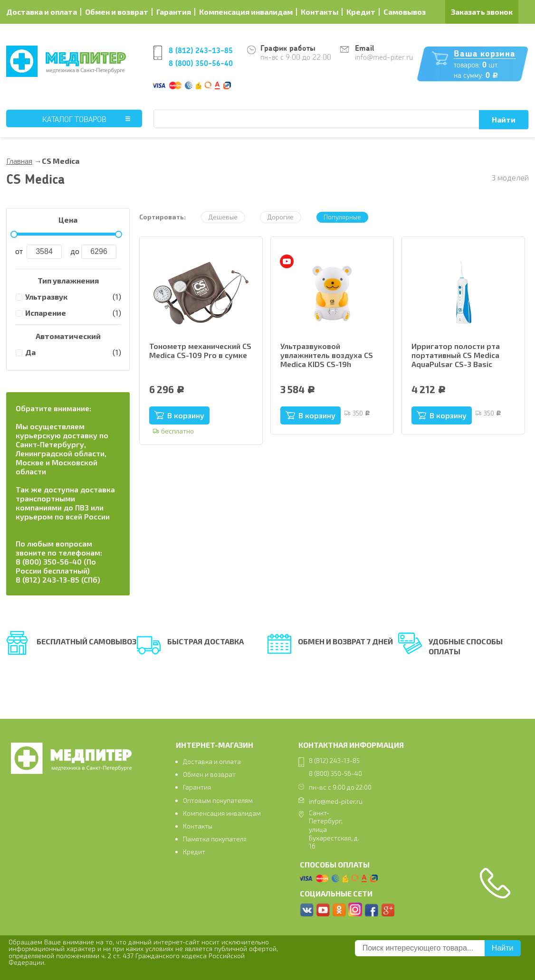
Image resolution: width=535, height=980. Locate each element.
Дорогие (281, 217)
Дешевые (223, 217)
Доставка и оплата (42, 12)
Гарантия (174, 12)
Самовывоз (405, 12)
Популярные (342, 217)
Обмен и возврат (117, 12)
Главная (19, 161)
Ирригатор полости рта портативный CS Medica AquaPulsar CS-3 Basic (456, 355)
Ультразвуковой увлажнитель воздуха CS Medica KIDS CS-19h (327, 355)
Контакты (320, 12)
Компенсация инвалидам (246, 12)
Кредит (361, 12)
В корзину (186, 415)
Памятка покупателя (215, 839)
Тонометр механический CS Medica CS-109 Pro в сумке (200, 350)
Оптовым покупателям (218, 800)
